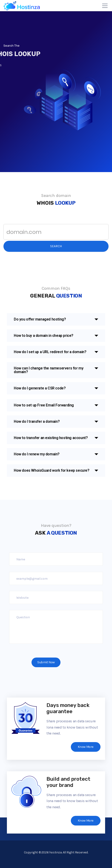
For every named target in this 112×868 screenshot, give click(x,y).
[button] (56, 319)
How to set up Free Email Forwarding (44, 405)
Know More (86, 747)
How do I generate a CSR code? (40, 388)
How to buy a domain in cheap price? (44, 336)
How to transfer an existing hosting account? (51, 438)
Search (56, 246)
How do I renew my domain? (37, 454)
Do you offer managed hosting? (40, 319)
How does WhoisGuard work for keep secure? (52, 470)
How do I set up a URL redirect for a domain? (50, 352)
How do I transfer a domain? (37, 421)
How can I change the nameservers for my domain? (49, 370)
